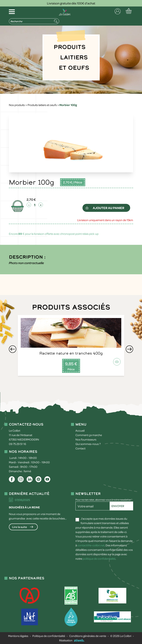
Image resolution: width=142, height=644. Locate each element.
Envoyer (118, 506)
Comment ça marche (89, 435)
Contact (80, 448)
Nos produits (17, 105)
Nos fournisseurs (86, 439)
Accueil (80, 431)
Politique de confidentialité (49, 636)
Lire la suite (20, 527)
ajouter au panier (109, 208)
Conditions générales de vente (88, 636)
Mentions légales (18, 636)
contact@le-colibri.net (91, 545)
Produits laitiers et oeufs (42, 105)
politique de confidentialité (99, 559)
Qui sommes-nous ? (88, 444)
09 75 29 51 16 (17, 444)
